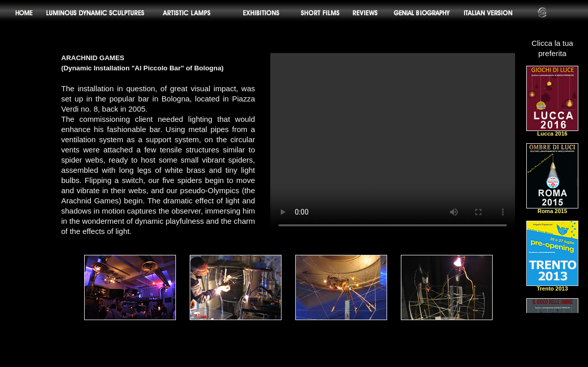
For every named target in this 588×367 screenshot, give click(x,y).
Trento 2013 (552, 286)
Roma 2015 (552, 209)
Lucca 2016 (552, 131)
